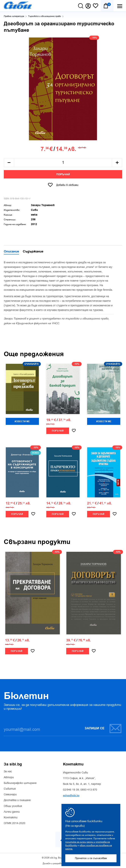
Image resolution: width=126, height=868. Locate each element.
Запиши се (103, 728)
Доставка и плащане (17, 800)
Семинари (10, 795)
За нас (8, 772)
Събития (10, 789)
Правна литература (14, 16)
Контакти (11, 818)
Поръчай (63, 174)
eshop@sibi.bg (71, 795)
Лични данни (12, 812)
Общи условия (13, 806)
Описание (11, 252)
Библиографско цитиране (20, 783)
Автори (9, 777)
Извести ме (22, 422)
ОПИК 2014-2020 (15, 823)
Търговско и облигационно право (44, 16)
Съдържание (33, 252)
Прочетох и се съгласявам (91, 858)
